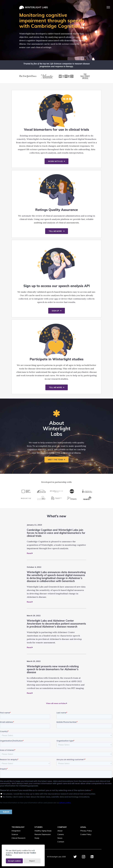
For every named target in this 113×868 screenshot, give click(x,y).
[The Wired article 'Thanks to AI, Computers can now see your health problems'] (66, 79)
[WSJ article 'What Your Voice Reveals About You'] (85, 79)
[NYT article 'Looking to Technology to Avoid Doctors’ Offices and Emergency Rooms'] (28, 79)
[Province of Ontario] (72, 498)
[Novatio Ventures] (26, 498)
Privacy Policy (86, 831)
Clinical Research (19, 838)
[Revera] (87, 498)
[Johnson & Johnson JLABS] (56, 491)
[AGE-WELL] (41, 491)
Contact (61, 842)
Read (30, 553)
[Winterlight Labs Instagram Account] (84, 857)
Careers (61, 834)
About (60, 831)
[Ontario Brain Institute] (26, 491)
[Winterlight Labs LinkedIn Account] (92, 857)
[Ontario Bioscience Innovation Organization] (41, 498)
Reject (32, 861)
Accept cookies (14, 861)
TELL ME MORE (55, 231)
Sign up (55, 311)
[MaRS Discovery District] (72, 491)
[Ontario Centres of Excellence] (56, 498)
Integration (16, 831)
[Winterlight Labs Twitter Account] (75, 857)
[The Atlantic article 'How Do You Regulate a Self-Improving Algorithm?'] (47, 79)
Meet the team (55, 460)
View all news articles (57, 703)
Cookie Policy (86, 834)
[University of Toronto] (87, 491)
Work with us (55, 161)
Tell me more (55, 387)
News (60, 838)
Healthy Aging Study (43, 831)
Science (15, 834)
